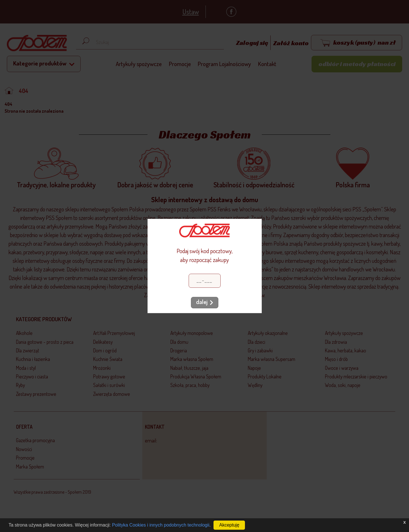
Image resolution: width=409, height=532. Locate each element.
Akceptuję (229, 525)
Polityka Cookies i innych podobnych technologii (161, 525)
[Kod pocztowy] (205, 281)
